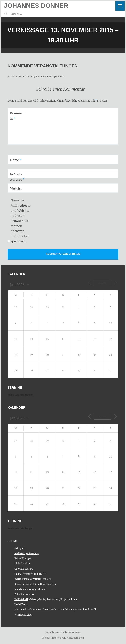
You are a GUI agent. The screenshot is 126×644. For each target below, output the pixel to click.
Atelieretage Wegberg (27, 553)
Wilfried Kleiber (23, 615)
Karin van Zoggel (24, 584)
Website (16, 188)
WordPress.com (75, 638)
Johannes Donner (36, 6)
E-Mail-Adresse (17, 177)
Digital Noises (22, 563)
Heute (102, 283)
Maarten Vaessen (24, 589)
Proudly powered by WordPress (63, 632)
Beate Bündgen (23, 558)
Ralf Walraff (21, 599)
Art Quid (19, 548)
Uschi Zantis (21, 604)
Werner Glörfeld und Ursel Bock (32, 609)
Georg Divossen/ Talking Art (30, 574)
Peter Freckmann (24, 594)
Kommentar (18, 116)
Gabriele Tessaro (24, 569)
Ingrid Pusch (22, 579)
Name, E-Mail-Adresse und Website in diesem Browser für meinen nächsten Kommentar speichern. (21, 221)
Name (16, 160)
